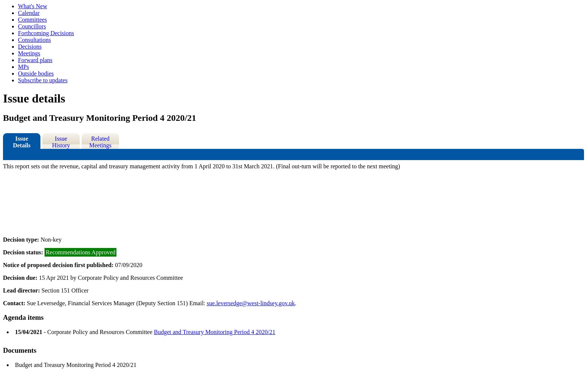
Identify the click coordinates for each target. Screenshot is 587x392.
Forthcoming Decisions (46, 33)
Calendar (29, 13)
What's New (33, 6)
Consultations (34, 40)
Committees (32, 20)
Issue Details (22, 142)
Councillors (32, 26)
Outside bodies (36, 73)
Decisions (30, 47)
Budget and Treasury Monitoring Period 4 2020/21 (215, 332)
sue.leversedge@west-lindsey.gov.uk (251, 303)
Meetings (29, 53)
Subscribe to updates (43, 80)
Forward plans (35, 60)
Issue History (61, 142)
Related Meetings (100, 142)
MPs (23, 67)
